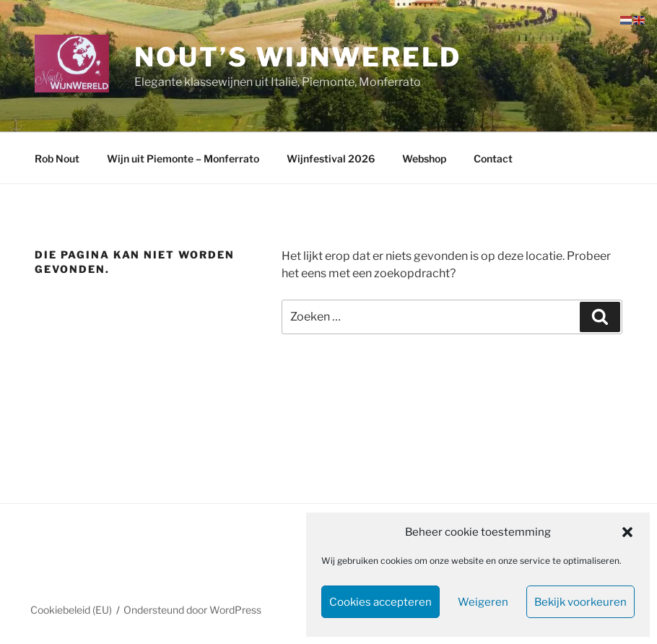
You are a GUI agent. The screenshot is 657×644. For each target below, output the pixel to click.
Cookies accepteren (380, 602)
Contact (493, 158)
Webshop (424, 158)
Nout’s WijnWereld (298, 57)
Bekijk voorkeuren (580, 602)
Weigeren (483, 602)
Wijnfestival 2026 (331, 158)
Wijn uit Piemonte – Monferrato (183, 158)
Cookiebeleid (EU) (71, 610)
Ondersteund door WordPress (192, 610)
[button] (627, 532)
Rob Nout (57, 158)
